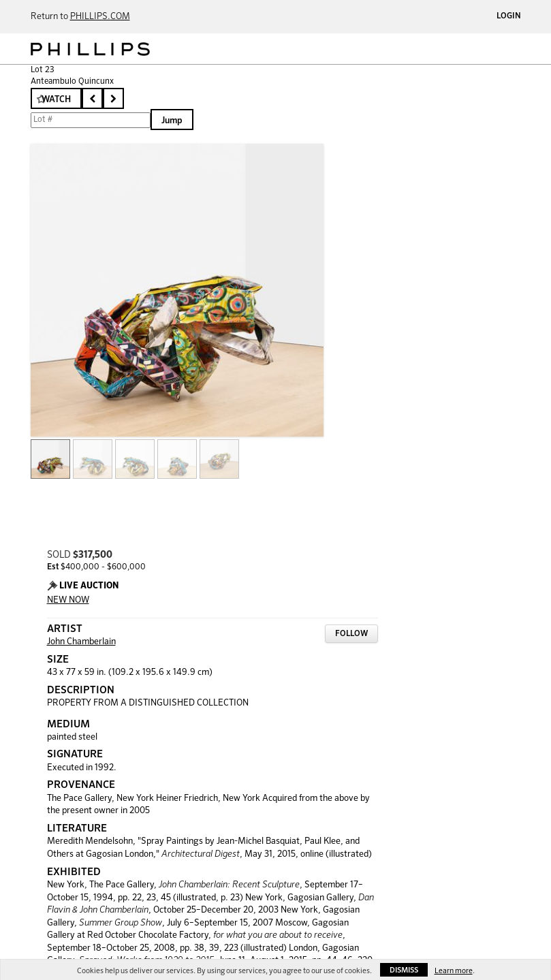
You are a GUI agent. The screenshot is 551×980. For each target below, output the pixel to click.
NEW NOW (68, 600)
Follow (351, 634)
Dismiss (404, 970)
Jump (172, 121)
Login (509, 16)
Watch (56, 100)
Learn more (454, 971)
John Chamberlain (81, 642)
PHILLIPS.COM (100, 17)
